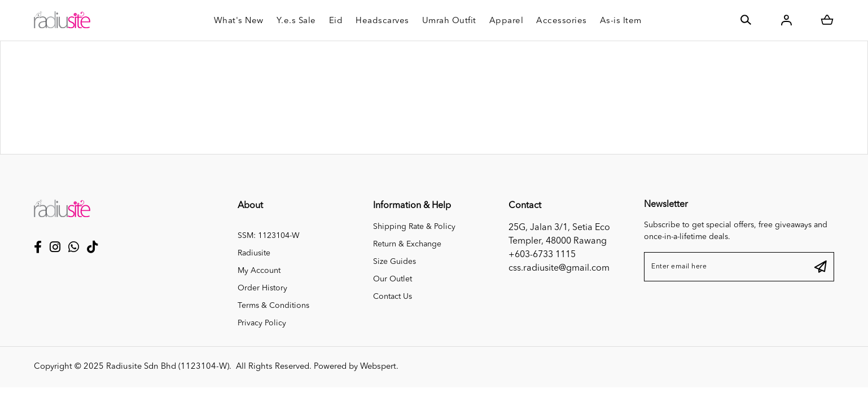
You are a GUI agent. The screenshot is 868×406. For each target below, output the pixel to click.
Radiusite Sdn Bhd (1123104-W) (168, 367)
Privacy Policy (262, 323)
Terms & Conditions (273, 306)
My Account (259, 271)
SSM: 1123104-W (269, 236)
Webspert (378, 367)
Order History (262, 288)
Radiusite (254, 253)
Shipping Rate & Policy (414, 227)
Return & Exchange (407, 244)
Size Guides (394, 262)
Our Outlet (393, 279)
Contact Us (393, 297)
